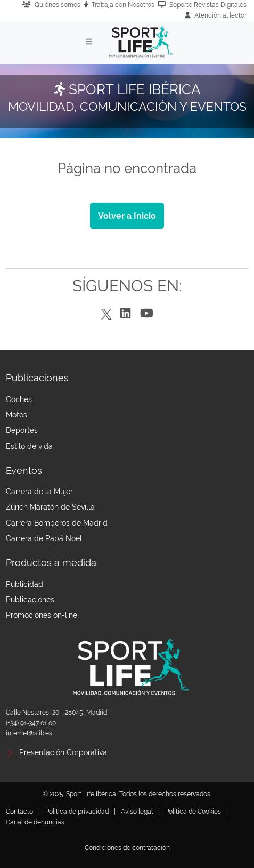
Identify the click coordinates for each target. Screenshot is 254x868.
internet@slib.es (29, 733)
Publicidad (24, 584)
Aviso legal (137, 812)
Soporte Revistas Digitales (202, 5)
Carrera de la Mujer (39, 492)
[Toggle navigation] (89, 42)
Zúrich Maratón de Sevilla (50, 507)
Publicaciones (30, 600)
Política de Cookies (193, 812)
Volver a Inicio (127, 216)
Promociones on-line (42, 615)
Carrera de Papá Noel (44, 538)
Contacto (19, 812)
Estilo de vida (29, 446)
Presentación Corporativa (63, 752)
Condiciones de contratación (127, 848)
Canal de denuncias (35, 822)
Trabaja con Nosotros (120, 5)
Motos (17, 415)
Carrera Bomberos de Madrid (57, 523)
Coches (19, 399)
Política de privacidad (77, 812)
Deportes (22, 430)
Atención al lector (216, 15)
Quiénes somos (51, 5)
